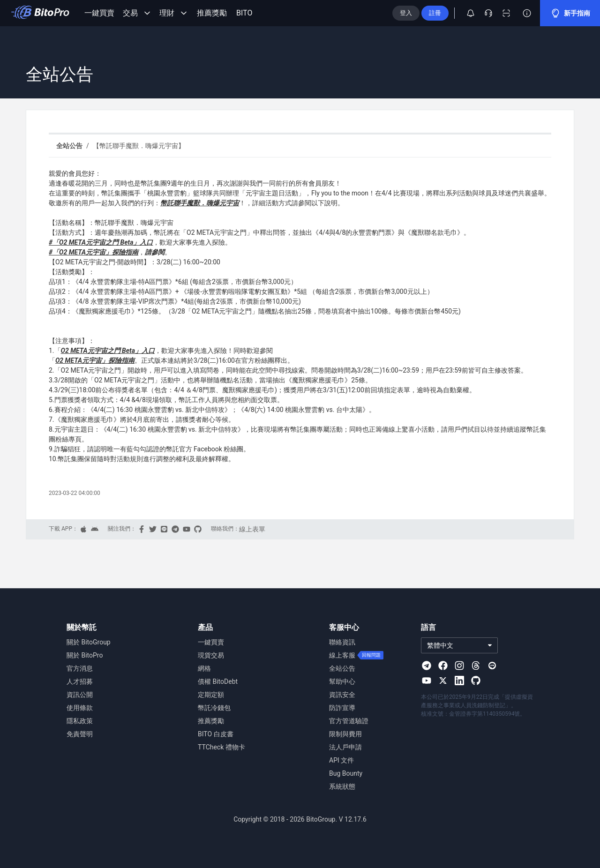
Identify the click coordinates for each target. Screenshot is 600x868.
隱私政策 (80, 721)
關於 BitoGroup (89, 642)
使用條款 (80, 708)
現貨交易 (211, 655)
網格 (204, 668)
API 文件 (342, 760)
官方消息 (80, 668)
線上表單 (252, 529)
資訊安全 (342, 695)
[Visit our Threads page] (476, 666)
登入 (421, 13)
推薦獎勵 (212, 13)
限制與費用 (345, 734)
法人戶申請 (345, 747)
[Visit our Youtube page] (427, 681)
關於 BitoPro (85, 655)
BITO (245, 13)
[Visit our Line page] (492, 666)
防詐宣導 (342, 708)
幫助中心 (342, 681)
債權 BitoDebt (218, 681)
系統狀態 (342, 786)
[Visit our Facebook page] (443, 666)
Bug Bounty (346, 773)
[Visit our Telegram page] (427, 666)
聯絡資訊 (342, 642)
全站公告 (342, 668)
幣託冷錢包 (214, 708)
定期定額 (211, 695)
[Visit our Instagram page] (459, 666)
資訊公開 (80, 695)
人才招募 (80, 681)
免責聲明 (80, 734)
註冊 (450, 13)
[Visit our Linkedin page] (459, 681)
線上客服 (342, 655)
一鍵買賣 (99, 13)
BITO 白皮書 (216, 734)
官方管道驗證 (349, 721)
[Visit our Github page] (476, 681)
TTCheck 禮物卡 (221, 747)
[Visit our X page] (443, 681)
